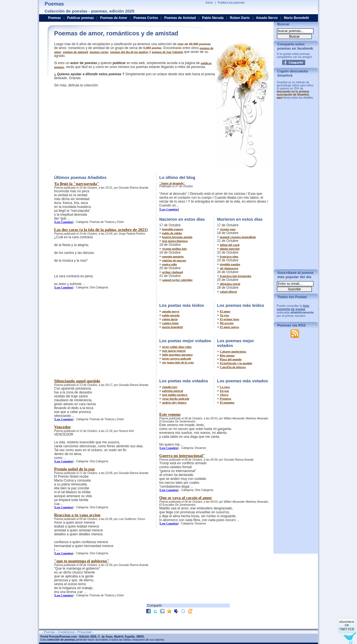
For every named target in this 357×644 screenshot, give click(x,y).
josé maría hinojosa (175, 241)
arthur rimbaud (173, 272)
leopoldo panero (173, 229)
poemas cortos (99, 52)
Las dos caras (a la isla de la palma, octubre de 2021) (101, 230)
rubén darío (170, 319)
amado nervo (171, 311)
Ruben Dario (240, 18)
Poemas (54, 18)
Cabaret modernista (233, 351)
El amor (225, 311)
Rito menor (227, 355)
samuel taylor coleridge (177, 280)
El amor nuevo (229, 327)
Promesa (225, 398)
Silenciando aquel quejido (77, 381)
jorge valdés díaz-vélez (177, 347)
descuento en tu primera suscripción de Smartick (293, 93)
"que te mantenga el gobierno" (82, 561)
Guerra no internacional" (182, 456)
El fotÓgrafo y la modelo (236, 363)
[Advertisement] (101, 130)
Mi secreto (227, 323)
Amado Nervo (267, 18)
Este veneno (170, 414)
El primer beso (229, 319)
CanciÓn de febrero (233, 367)
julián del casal (230, 245)
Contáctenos (66, 632)
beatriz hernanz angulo (177, 237)
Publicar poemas (81, 18)
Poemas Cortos (146, 18)
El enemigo (227, 402)
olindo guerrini (230, 249)
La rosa (225, 387)
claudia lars (170, 387)
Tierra (224, 395)
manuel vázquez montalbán (238, 237)
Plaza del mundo (231, 359)
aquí (280, 98)
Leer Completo (64, 222)
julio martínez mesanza (177, 354)
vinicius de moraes (174, 260)
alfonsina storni (230, 284)
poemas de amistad (75, 52)
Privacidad (84, 632)
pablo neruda (171, 315)
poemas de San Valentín (168, 52)
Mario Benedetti (296, 18)
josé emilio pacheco (175, 395)
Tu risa (224, 315)
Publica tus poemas (231, 3)
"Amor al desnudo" (172, 183)
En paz (224, 391)
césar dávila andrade (176, 398)
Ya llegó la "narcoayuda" (77, 184)
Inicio (209, 3)
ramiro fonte (170, 323)
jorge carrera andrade (177, 358)
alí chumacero (229, 268)
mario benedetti (172, 327)
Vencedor (62, 427)
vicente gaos (228, 229)
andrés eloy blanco (174, 402)
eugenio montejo (173, 256)
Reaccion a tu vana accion (77, 515)
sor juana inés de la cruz (178, 362)
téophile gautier (230, 264)
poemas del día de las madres (129, 52)
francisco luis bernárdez (236, 276)
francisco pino (229, 256)
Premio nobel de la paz (74, 469)
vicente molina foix (174, 249)
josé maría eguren (174, 351)
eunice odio (169, 264)
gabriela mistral (173, 391)
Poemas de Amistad (180, 18)
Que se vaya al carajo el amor (186, 498)
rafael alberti (228, 291)
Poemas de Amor (114, 18)
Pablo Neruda (213, 18)
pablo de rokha (172, 233)
